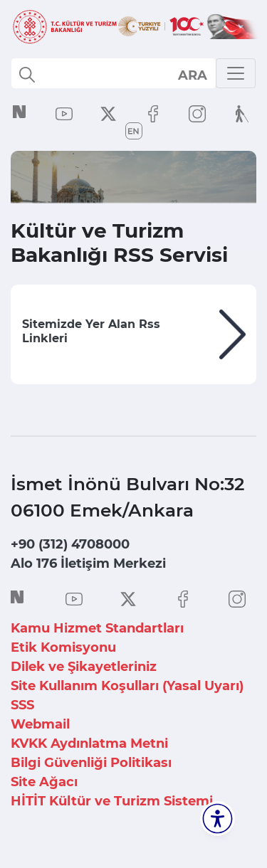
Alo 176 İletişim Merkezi (88, 563)
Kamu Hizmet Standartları (97, 628)
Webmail (40, 724)
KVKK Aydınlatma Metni (89, 743)
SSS (22, 705)
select (192, 75)
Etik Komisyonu (63, 647)
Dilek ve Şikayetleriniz (84, 667)
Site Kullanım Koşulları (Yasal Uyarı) (127, 686)
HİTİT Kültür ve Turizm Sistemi (112, 801)
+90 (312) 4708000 (70, 544)
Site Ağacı (44, 782)
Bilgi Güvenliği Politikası (91, 763)
